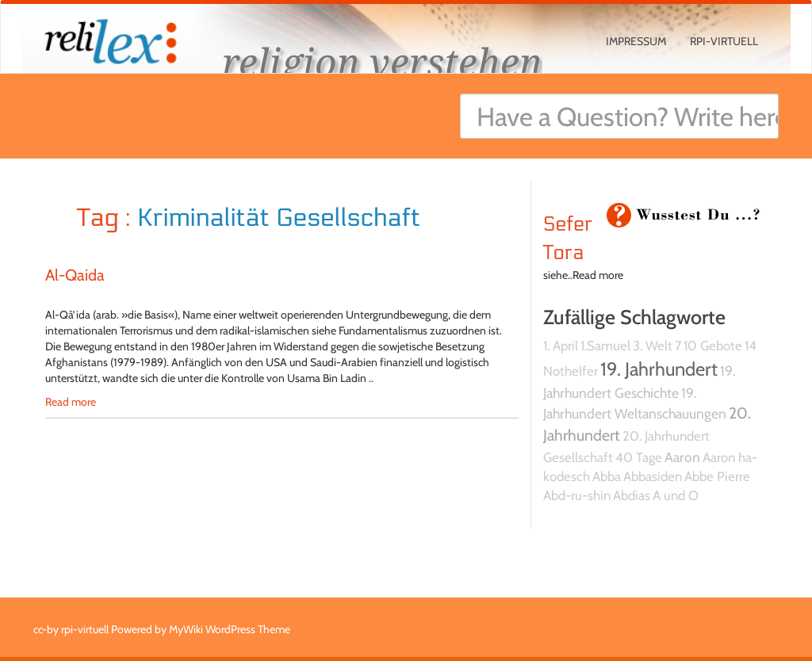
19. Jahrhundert (659, 369)
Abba (607, 476)
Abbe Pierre (717, 476)
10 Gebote (713, 346)
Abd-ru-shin (577, 495)
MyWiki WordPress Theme (230, 629)
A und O (676, 495)
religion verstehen (382, 61)
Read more (71, 402)
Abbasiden (653, 476)
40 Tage (639, 457)
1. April (561, 346)
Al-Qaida (75, 275)
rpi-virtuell (724, 41)
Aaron (682, 457)
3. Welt (653, 346)
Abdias (632, 495)
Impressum (636, 41)
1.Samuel (605, 346)
